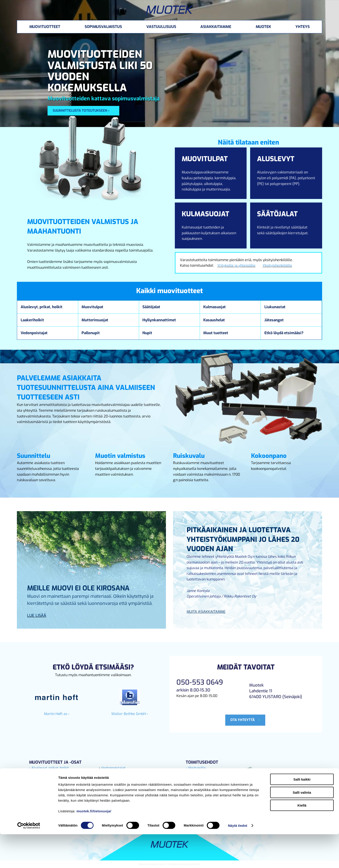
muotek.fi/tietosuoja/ (94, 845)
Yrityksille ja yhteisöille (236, 265)
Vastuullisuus (161, 27)
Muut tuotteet (216, 333)
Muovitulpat (92, 307)
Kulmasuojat (214, 307)
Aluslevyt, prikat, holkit (42, 307)
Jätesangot (274, 320)
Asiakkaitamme (216, 27)
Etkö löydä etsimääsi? (284, 333)
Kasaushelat (214, 320)
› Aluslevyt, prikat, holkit (49, 768)
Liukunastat (275, 307)
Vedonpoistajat (34, 333)
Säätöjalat (151, 307)
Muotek (263, 27)
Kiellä (302, 839)
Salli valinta (302, 826)
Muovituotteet (45, 27)
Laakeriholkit (32, 320)
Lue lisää (37, 616)
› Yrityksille (195, 774)
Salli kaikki (302, 813)
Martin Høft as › (57, 714)
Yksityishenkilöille (277, 265)
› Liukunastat (40, 774)
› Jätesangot (39, 779)
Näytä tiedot (238, 859)
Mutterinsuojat (95, 320)
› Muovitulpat (40, 785)
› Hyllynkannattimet (115, 779)
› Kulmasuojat (110, 791)
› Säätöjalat (108, 774)
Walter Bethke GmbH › (130, 714)
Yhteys (303, 27)
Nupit (147, 333)
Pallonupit (91, 333)
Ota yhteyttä (243, 720)
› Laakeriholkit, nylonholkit (51, 791)
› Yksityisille (196, 768)
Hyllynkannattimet (159, 320)
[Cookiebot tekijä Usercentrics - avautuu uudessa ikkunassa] (29, 859)
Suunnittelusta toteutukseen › (81, 111)
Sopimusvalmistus (103, 27)
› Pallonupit (108, 785)
